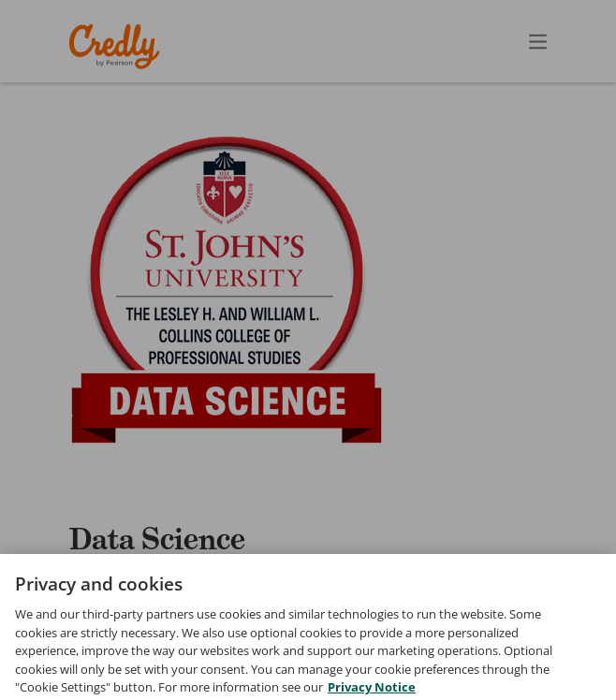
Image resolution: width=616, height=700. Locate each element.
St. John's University (209, 582)
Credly (117, 46)
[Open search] (498, 41)
